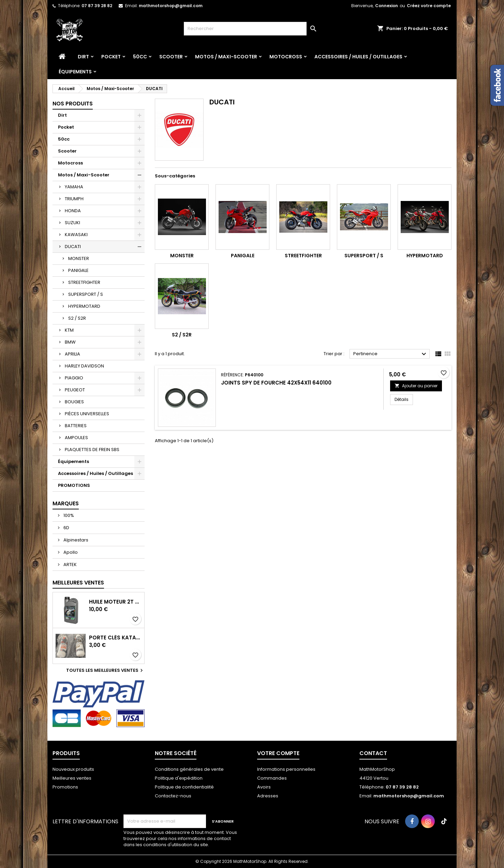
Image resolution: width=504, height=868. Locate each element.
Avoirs (264, 787)
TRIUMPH (74, 199)
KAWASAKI (76, 235)
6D (66, 528)
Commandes (272, 778)
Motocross (286, 57)
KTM (69, 330)
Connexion (387, 6)
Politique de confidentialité (184, 787)
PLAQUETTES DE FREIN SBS (92, 450)
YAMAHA (74, 187)
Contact (373, 753)
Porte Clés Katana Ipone (115, 638)
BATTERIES (76, 426)
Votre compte (278, 753)
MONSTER (79, 258)
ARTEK (70, 565)
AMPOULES (76, 438)
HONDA (73, 211)
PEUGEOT (75, 390)
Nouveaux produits (73, 769)
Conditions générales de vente (189, 769)
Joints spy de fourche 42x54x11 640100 (276, 383)
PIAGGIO (74, 378)
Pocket (111, 57)
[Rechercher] (252, 29)
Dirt (83, 57)
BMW (70, 342)
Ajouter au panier (416, 386)
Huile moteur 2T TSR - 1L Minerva (115, 602)
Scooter (171, 57)
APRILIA (72, 354)
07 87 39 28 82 (97, 6)
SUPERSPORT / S (86, 294)
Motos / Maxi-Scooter (226, 57)
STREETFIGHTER (84, 282)
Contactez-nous (173, 796)
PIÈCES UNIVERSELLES (87, 414)
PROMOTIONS (74, 485)
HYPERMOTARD (84, 306)
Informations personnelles (286, 769)
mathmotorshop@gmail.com (171, 6)
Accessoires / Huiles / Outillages (358, 57)
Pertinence (391, 354)
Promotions (65, 787)
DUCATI (73, 247)
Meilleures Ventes (78, 583)
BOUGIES (74, 402)
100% (68, 515)
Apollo (70, 552)
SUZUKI (72, 223)
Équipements (75, 72)
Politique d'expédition (179, 778)
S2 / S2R (77, 318)
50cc (140, 57)
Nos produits (73, 104)
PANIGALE (78, 270)
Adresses (268, 796)
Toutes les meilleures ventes (105, 670)
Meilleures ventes (72, 778)
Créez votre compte (429, 6)
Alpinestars (75, 540)
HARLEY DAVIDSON (84, 366)
